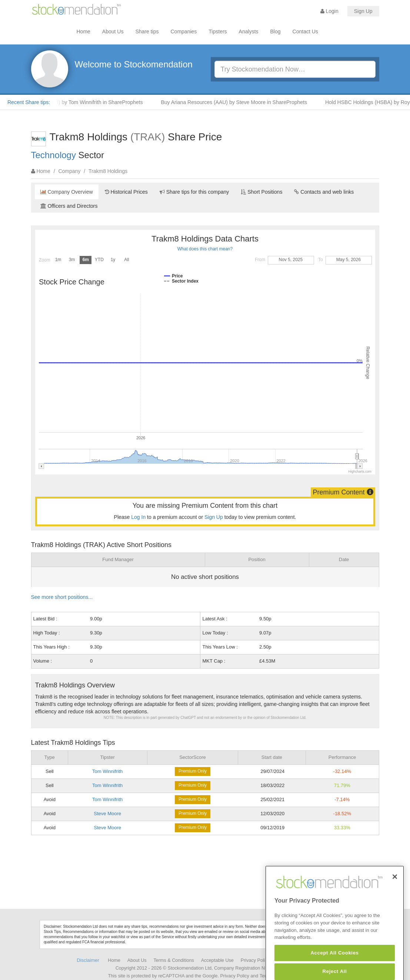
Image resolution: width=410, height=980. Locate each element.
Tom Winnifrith (107, 771)
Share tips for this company (194, 192)
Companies (184, 31)
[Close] (395, 891)
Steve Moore (107, 814)
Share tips (147, 31)
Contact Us (305, 31)
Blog (276, 31)
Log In (138, 517)
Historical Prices (126, 192)
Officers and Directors (69, 206)
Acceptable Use (217, 960)
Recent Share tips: (29, 102)
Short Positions (261, 192)
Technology (54, 155)
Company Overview (67, 192)
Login (329, 11)
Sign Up (363, 11)
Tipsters (218, 31)
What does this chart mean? (205, 249)
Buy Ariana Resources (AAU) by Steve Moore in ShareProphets (237, 102)
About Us (113, 31)
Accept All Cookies (334, 968)
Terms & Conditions (174, 960)
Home (84, 31)
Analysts (249, 31)
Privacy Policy (255, 960)
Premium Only (193, 771)
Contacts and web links (324, 192)
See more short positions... (62, 597)
